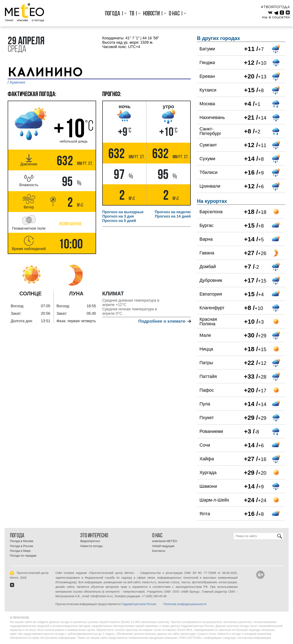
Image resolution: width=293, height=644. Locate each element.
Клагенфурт (212, 308)
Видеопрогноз (90, 541)
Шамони (208, 486)
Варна (206, 239)
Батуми (207, 49)
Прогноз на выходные (123, 212)
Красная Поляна (208, 321)
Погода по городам (23, 556)
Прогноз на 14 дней (173, 216)
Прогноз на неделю (173, 212)
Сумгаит (208, 145)
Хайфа (207, 459)
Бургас (206, 225)
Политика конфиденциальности (185, 604)
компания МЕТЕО (165, 541)
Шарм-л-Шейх (214, 500)
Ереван (207, 76)
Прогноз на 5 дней (119, 221)
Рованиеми (211, 431)
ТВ (132, 14)
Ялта (205, 514)
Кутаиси (208, 90)
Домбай (208, 267)
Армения (17, 82)
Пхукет (207, 418)
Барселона (211, 212)
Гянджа (207, 63)
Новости (151, 14)
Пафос (207, 390)
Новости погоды (91, 546)
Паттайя (208, 376)
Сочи (205, 445)
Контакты (159, 551)
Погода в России (22, 546)
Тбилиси (208, 172)
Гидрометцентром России (139, 604)
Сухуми (207, 159)
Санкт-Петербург (210, 131)
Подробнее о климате (164, 321)
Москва (207, 104)
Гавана (207, 253)
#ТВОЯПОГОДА (275, 7)
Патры (206, 363)
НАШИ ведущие (163, 546)
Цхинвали (210, 186)
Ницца (206, 349)
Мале (205, 335)
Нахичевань (212, 117)
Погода (113, 14)
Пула (205, 404)
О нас (174, 14)
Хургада (208, 472)
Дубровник (211, 280)
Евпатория (211, 294)
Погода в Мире (20, 551)
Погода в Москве (22, 541)
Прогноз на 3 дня (118, 216)
